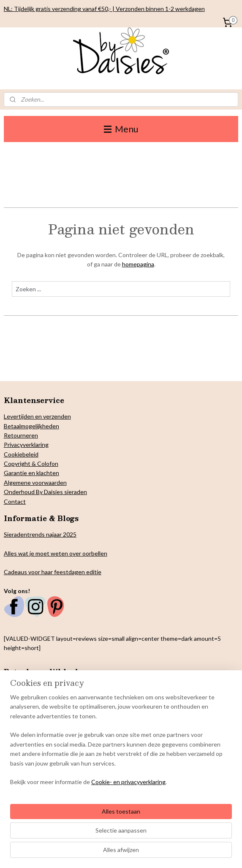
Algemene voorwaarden (35, 482)
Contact (15, 501)
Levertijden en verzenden (37, 416)
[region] (121, 743)
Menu (121, 129)
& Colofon (44, 464)
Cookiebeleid (21, 454)
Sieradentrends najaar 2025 (40, 534)
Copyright (17, 464)
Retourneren (21, 435)
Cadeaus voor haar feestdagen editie (53, 572)
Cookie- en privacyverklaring (128, 782)
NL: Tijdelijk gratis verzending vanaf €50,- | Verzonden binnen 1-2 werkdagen (104, 9)
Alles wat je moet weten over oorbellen (56, 553)
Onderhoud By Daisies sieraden (45, 492)
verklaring (36, 445)
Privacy (13, 445)
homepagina (138, 264)
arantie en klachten (34, 473)
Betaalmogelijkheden (31, 426)
